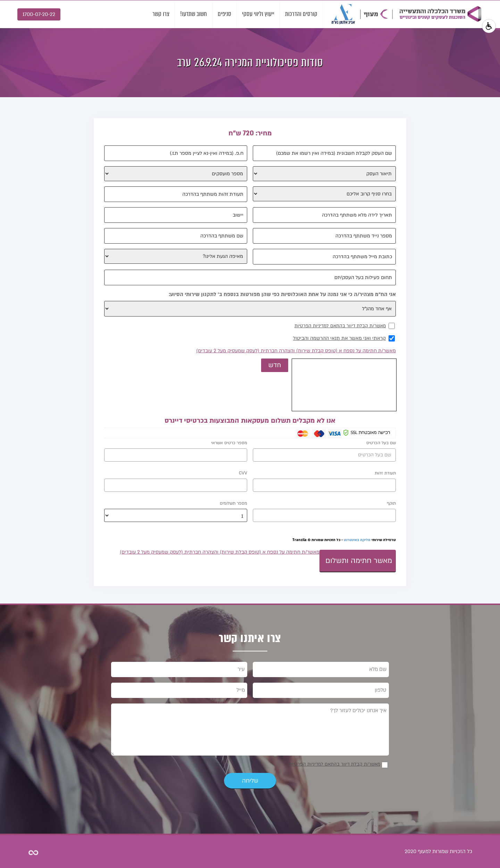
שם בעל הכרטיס (381, 443)
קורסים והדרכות (301, 14)
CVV (243, 473)
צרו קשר (161, 14)
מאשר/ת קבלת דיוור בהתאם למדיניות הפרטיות (340, 326)
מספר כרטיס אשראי (229, 443)
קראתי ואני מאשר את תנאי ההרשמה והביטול (339, 338)
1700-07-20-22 (39, 14)
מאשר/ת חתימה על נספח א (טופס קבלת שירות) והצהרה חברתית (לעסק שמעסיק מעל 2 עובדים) (296, 351)
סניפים (224, 14)
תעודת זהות (385, 473)
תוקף (391, 503)
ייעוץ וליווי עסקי (258, 14)
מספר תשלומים (234, 503)
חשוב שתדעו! (194, 14)
